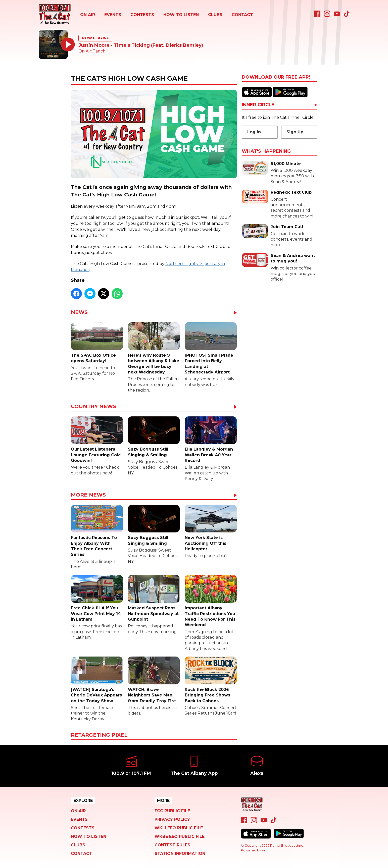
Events (113, 15)
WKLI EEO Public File (179, 828)
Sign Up (295, 132)
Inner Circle (258, 105)
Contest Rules (172, 845)
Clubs (215, 15)
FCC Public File (172, 811)
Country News (93, 407)
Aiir (264, 850)
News (79, 312)
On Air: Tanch (92, 51)
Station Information (180, 854)
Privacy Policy (172, 819)
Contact (242, 15)
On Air (88, 15)
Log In (254, 132)
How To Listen (181, 15)
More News (88, 495)
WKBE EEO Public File (180, 836)
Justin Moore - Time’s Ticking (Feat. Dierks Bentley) (141, 45)
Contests (142, 15)
